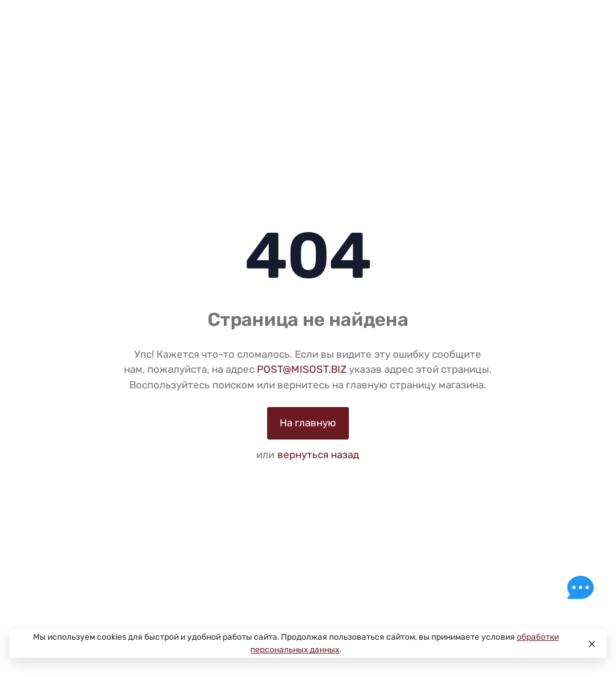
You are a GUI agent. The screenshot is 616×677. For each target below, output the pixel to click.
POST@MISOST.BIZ (302, 369)
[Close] (591, 644)
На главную (308, 423)
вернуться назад (318, 455)
